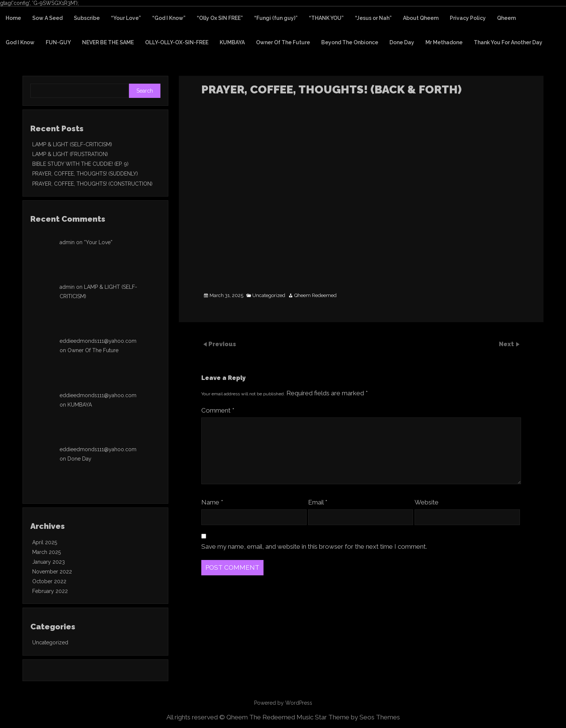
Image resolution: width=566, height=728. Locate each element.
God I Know (20, 42)
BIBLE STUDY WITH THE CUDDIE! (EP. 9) (80, 164)
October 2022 (49, 581)
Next (507, 344)
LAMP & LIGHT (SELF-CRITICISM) (72, 144)
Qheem (506, 18)
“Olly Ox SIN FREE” (220, 18)
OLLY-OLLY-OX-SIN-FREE (177, 42)
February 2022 (50, 591)
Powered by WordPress (283, 703)
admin (67, 242)
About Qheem (421, 18)
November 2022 (52, 572)
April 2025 (45, 542)
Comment (218, 410)
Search (145, 91)
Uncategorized (269, 296)
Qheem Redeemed (315, 296)
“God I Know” (169, 18)
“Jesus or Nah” (373, 18)
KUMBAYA (232, 42)
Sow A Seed (47, 18)
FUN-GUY (58, 42)
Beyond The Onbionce (350, 42)
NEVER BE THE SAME (108, 42)
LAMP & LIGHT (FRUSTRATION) (70, 154)
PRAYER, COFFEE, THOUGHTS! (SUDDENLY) (85, 174)
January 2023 (49, 562)
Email (318, 502)
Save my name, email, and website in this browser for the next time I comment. (314, 546)
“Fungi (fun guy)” (276, 18)
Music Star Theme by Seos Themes (348, 717)
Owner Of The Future (283, 42)
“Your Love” (126, 18)
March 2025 (46, 552)
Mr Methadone (444, 42)
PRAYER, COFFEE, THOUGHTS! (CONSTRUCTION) (92, 184)
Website (427, 502)
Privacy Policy (468, 18)
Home (13, 18)
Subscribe (87, 18)
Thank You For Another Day (508, 42)
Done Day (402, 42)
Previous (222, 344)
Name (212, 502)
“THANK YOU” (326, 18)
